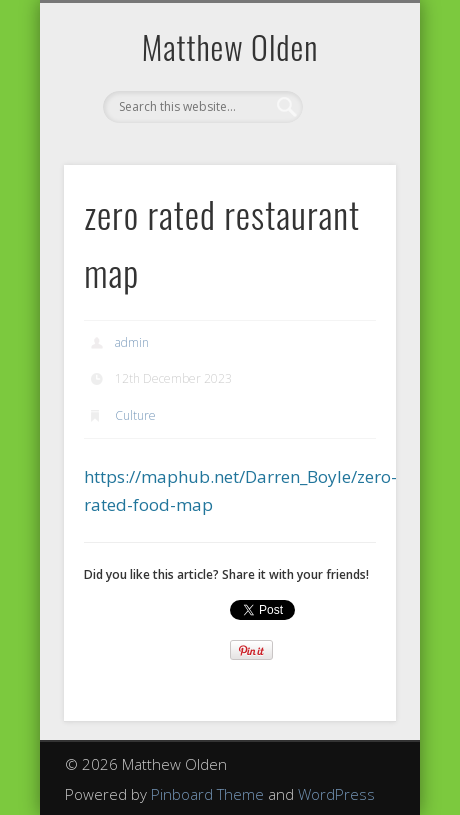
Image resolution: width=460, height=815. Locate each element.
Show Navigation (347, 179)
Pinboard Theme (207, 794)
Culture (135, 415)
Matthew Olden (230, 46)
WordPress (336, 794)
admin (132, 342)
